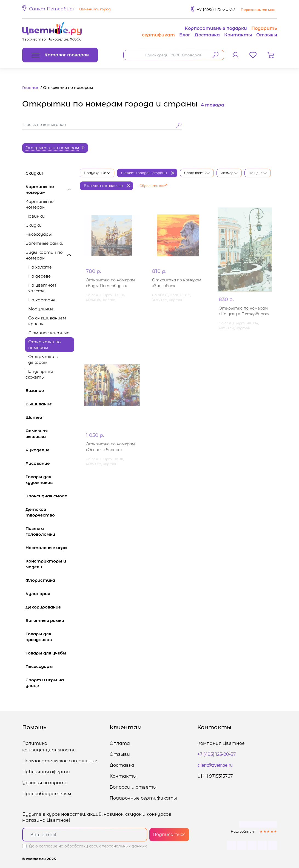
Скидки (34, 225)
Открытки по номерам (45, 345)
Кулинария (50, 594)
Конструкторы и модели (50, 564)
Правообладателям (47, 794)
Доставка (207, 35)
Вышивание (50, 404)
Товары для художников (50, 480)
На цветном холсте (42, 288)
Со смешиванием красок (47, 321)
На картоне (42, 300)
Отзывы (267, 35)
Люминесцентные (49, 333)
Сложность (197, 173)
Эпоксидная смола (50, 496)
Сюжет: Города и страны (144, 173)
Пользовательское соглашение (60, 761)
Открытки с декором (43, 359)
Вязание (50, 390)
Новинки (35, 216)
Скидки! (34, 173)
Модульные (41, 309)
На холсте (40, 267)
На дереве (39, 276)
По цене (258, 173)
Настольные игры (50, 548)
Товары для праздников (50, 637)
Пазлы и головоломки (50, 531)
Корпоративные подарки (216, 28)
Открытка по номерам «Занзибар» (177, 311)
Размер (229, 173)
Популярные (97, 173)
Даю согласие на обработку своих (88, 846)
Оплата (120, 743)
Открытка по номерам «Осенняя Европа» (110, 447)
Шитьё (50, 417)
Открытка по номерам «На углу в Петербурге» (244, 311)
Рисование (50, 463)
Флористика (50, 580)
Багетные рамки (45, 243)
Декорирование (50, 607)
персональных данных (124, 846)
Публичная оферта (46, 772)
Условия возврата (45, 783)
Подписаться (169, 834)
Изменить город (95, 9)
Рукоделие (50, 450)
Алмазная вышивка (50, 434)
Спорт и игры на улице (50, 683)
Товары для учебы (50, 653)
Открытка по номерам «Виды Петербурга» (110, 311)
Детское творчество (50, 512)
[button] (67, 9)
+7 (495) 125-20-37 (216, 9)
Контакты (238, 35)
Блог (185, 35)
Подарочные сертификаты (143, 798)
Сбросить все (153, 186)
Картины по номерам (50, 189)
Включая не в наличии (103, 186)
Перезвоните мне (258, 10)
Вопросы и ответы (133, 787)
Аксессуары (39, 234)
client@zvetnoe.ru (215, 765)
